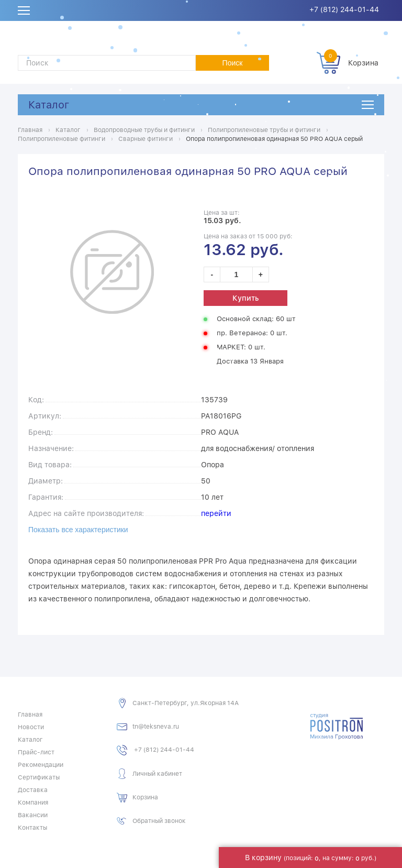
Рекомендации (41, 765)
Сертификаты (39, 777)
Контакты (32, 828)
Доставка (33, 790)
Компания (33, 803)
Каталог (49, 105)
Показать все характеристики (78, 530)
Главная (30, 715)
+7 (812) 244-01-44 (344, 9)
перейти (216, 513)
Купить (245, 298)
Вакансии (33, 815)
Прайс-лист (36, 752)
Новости (31, 727)
